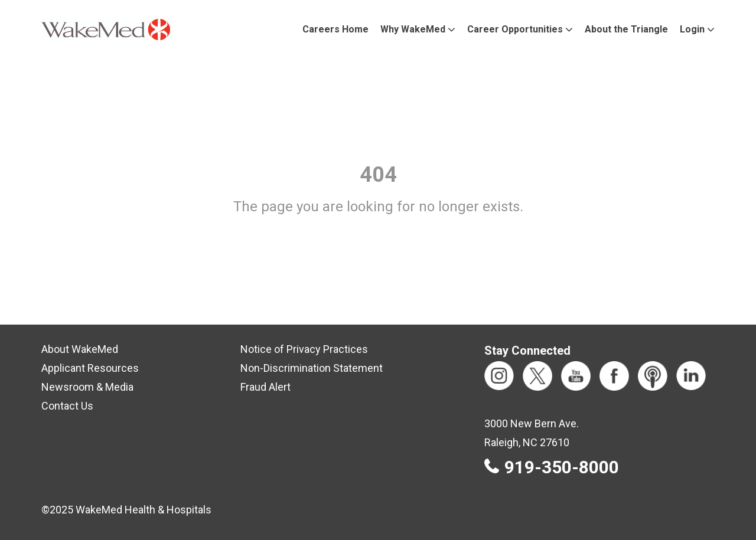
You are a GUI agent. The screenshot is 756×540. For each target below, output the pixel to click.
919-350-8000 (562, 467)
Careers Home (335, 29)
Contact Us (67, 406)
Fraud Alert (265, 387)
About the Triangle (626, 29)
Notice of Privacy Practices (304, 349)
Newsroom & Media (87, 387)
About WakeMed (80, 349)
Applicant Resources (90, 368)
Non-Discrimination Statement (312, 368)
